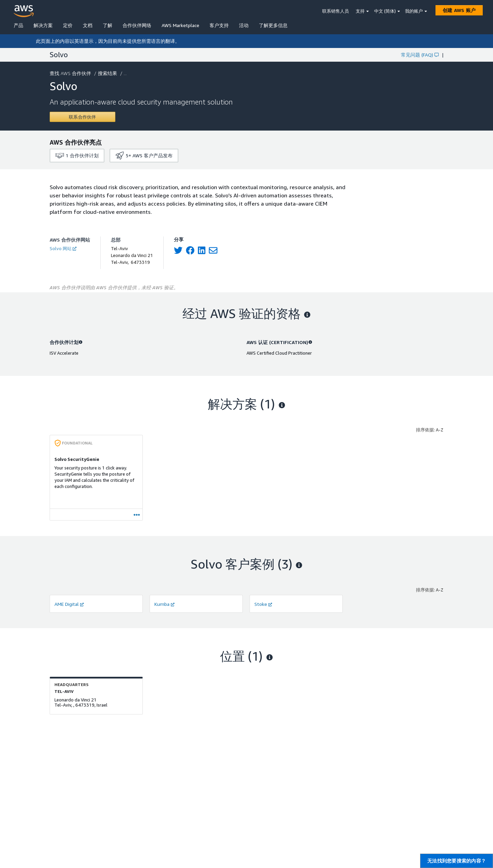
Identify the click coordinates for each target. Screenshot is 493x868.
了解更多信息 (273, 25)
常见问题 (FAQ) (420, 55)
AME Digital (69, 604)
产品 (18, 25)
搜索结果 (108, 73)
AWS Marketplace (180, 25)
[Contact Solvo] (83, 117)
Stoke (263, 604)
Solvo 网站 (63, 248)
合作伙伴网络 (137, 25)
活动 (244, 25)
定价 (68, 25)
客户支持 (219, 25)
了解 (108, 25)
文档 (88, 25)
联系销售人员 (336, 11)
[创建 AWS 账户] (459, 10)
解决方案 (43, 25)
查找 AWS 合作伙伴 (71, 73)
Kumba (165, 604)
